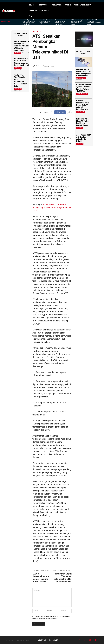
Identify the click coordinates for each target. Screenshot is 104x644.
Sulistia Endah (39, 66)
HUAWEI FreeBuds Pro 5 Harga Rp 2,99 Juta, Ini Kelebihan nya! (83, 105)
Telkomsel (80, 128)
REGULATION (18, 53)
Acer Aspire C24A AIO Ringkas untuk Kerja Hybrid (84, 138)
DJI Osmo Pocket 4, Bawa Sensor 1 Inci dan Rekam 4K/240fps (83, 88)
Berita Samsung (81, 78)
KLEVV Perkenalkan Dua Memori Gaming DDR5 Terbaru (41, 578)
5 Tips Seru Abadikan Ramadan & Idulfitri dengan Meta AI (45, 21)
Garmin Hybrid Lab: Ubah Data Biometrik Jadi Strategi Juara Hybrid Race (29, 22)
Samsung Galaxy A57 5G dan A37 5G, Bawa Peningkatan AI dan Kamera (84, 73)
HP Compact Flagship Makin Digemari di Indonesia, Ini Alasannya (78, 22)
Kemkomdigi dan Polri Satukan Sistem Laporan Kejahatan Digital (21, 62)
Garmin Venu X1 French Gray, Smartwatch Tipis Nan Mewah (94, 22)
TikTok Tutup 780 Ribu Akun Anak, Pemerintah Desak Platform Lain (21, 80)
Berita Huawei (81, 112)
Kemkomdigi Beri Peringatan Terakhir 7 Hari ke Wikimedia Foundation (22, 46)
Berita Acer (80, 144)
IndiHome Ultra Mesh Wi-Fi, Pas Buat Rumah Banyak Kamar (83, 122)
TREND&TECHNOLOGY (82, 94)
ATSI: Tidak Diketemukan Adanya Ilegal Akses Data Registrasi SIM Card (52, 208)
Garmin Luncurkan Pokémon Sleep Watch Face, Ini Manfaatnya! (60, 22)
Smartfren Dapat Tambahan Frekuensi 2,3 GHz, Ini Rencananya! (62, 578)
